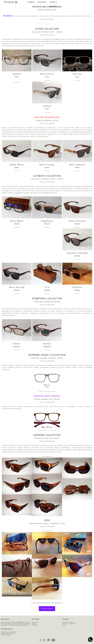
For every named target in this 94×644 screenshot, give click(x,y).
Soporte (53, 6)
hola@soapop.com (10, 633)
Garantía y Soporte (68, 622)
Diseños (31, 2)
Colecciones (47, 609)
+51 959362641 (13, 632)
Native (17, 166)
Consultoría (35, 622)
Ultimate (17, 222)
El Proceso (35, 625)
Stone (17, 76)
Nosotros (42, 2)
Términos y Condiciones (69, 624)
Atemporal (17, 345)
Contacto (53, 2)
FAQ (64, 625)
